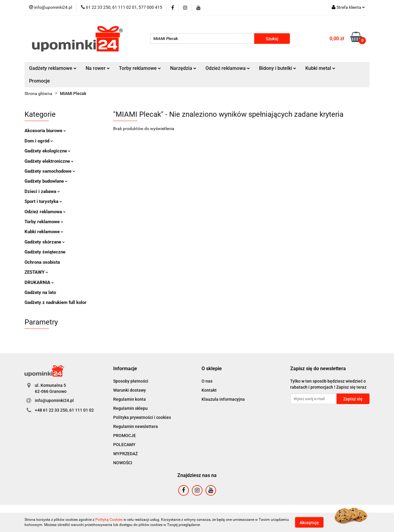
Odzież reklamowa (228, 68)
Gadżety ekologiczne (48, 151)
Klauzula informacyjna (223, 399)
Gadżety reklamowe (53, 68)
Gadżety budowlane (46, 181)
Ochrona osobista (42, 262)
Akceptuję (309, 522)
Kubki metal (320, 68)
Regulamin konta (130, 399)
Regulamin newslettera (136, 426)
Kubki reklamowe (44, 232)
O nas (207, 381)
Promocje (39, 81)
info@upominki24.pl (54, 400)
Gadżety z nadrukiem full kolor (56, 302)
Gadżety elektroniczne (49, 161)
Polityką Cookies (109, 520)
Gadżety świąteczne (45, 252)
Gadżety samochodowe (50, 171)
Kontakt (209, 390)
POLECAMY (124, 445)
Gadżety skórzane (45, 242)
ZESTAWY (36, 272)
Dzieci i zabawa (42, 191)
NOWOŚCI (123, 463)
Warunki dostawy (130, 390)
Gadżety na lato (40, 292)
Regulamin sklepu (130, 408)
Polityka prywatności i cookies (142, 417)
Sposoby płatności (131, 381)
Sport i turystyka (43, 201)
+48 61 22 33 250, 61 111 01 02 (64, 410)
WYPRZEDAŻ (125, 454)
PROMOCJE (125, 436)
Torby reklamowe (140, 68)
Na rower (98, 68)
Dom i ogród (39, 141)
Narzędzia (183, 68)
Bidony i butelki (278, 68)
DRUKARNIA (39, 282)
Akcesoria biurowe (45, 131)
